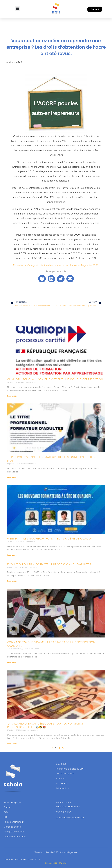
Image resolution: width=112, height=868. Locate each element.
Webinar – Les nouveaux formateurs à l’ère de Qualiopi (50, 539)
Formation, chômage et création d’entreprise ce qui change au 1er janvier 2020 (56, 265)
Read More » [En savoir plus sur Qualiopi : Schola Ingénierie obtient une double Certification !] (12, 396)
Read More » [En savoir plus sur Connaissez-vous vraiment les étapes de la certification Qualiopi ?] (12, 662)
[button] (17, 8)
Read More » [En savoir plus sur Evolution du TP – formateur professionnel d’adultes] (12, 581)
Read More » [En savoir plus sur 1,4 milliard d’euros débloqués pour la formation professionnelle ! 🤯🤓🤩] (12, 744)
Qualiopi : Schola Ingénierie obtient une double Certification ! (56, 379)
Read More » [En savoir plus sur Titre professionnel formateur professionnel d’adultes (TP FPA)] (12, 477)
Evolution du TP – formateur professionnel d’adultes (49, 564)
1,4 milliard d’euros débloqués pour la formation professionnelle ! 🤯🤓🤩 (46, 725)
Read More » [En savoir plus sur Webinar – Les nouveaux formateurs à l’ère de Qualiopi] (12, 555)
